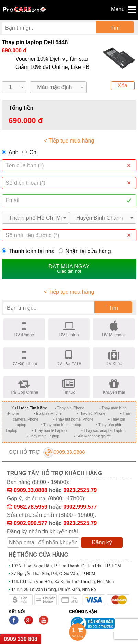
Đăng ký (102, 542)
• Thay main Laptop (43, 436)
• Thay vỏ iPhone (91, 413)
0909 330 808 (21, 639)
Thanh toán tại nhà (28, 251)
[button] (14, 87)
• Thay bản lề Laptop (49, 430)
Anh (13, 152)
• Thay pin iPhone (70, 408)
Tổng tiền (21, 108)
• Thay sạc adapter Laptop (103, 430)
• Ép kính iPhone (48, 413)
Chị (33, 152)
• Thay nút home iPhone (73, 419)
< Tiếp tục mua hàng (69, 141)
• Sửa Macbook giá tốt (93, 436)
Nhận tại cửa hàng (85, 251)
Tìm (115, 28)
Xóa (123, 86)
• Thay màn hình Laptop (61, 425)
